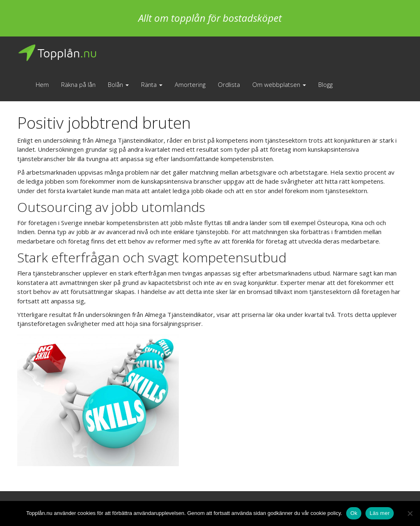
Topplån (57, 53)
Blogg (325, 84)
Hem (42, 84)
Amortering (190, 84)
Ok (354, 513)
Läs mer (380, 513)
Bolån (118, 84)
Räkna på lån (78, 84)
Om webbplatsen (279, 84)
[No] (410, 513)
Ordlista (229, 84)
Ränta (152, 84)
